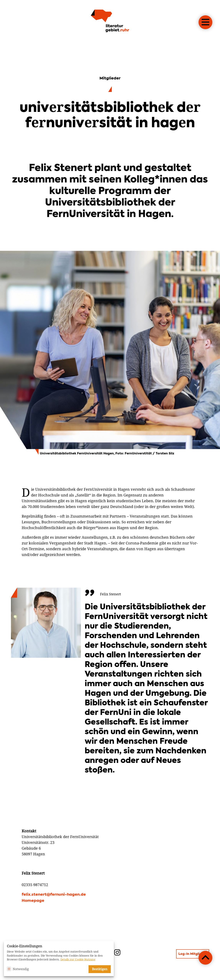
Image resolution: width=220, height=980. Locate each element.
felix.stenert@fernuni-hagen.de (54, 913)
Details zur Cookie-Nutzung (78, 959)
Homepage (33, 919)
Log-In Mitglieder (193, 954)
